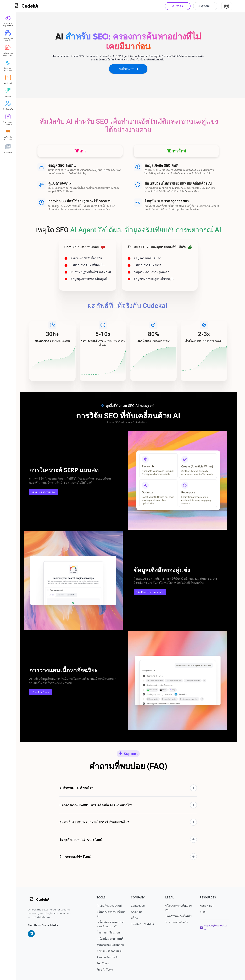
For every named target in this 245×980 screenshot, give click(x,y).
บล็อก (137, 918)
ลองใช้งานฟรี (131, 69)
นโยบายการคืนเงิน (179, 922)
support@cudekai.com (218, 928)
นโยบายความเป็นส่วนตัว (181, 908)
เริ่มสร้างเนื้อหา (43, 692)
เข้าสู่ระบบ (205, 6)
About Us (139, 912)
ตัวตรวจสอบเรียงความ (113, 945)
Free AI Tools (107, 970)
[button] (131, 788)
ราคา (178, 6)
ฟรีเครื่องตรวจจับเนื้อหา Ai (113, 914)
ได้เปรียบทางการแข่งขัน (152, 592)
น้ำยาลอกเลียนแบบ (111, 933)
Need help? (209, 906)
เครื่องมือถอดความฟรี (112, 939)
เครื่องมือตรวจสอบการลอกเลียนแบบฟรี (113, 924)
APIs (205, 912)
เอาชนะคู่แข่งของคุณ (46, 492)
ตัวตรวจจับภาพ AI (110, 957)
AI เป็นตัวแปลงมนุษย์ (112, 906)
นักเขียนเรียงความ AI (112, 951)
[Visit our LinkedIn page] (34, 934)
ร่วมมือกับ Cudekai (145, 924)
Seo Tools (105, 963)
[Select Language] (227, 6)
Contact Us (140, 906)
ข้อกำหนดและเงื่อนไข (181, 916)
